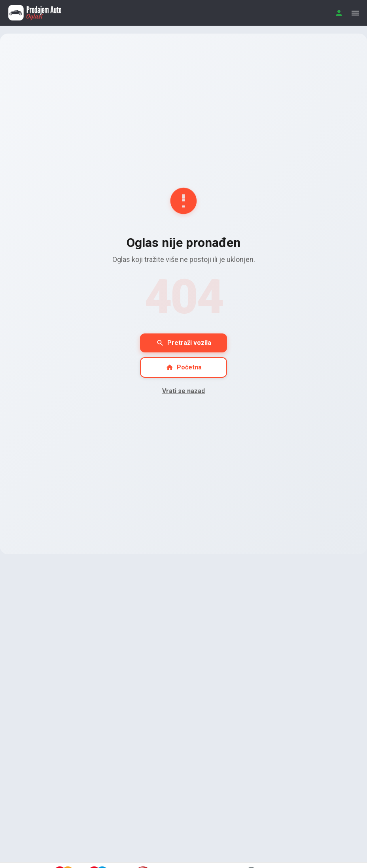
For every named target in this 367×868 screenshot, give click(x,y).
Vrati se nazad (183, 391)
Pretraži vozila (184, 343)
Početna (184, 367)
